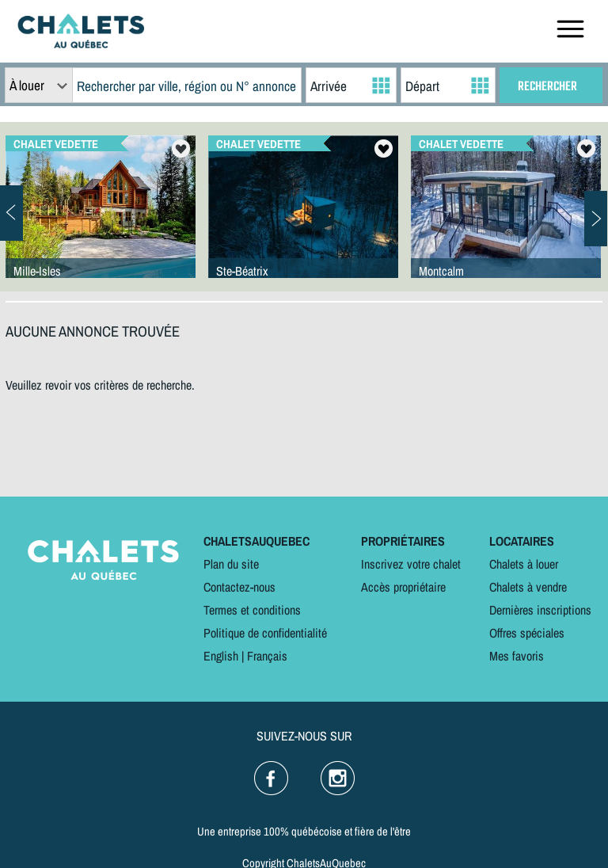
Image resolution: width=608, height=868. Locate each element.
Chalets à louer (524, 564)
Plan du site (231, 564)
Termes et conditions (252, 610)
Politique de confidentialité (265, 633)
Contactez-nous (239, 587)
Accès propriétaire (403, 587)
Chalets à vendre (528, 587)
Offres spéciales (527, 633)
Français (267, 656)
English (221, 656)
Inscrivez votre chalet (411, 564)
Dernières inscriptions (540, 610)
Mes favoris (517, 656)
